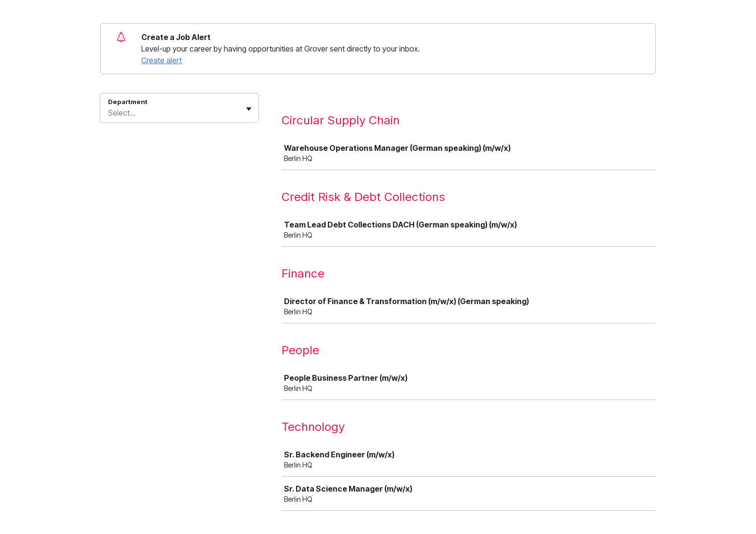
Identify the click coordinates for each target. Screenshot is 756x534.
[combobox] (109, 113)
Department (128, 102)
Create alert (162, 60)
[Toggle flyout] (249, 109)
